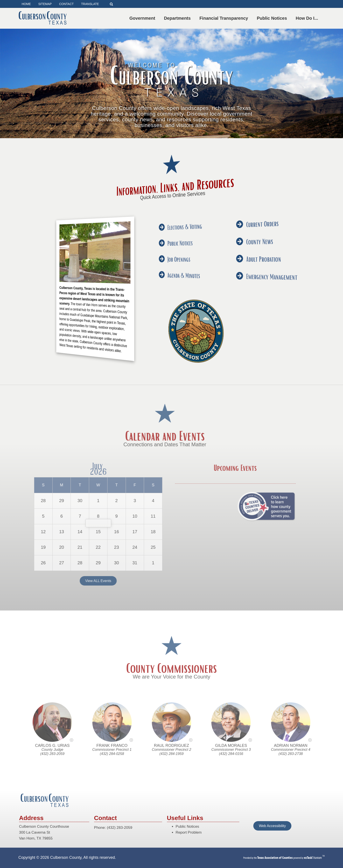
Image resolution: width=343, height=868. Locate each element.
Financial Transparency (225, 18)
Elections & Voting (172, 226)
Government (143, 18)
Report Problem (189, 832)
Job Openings (172, 259)
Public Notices (273, 18)
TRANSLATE (90, 4)
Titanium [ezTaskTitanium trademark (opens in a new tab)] (313, 858)
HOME (26, 4)
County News (174, 239)
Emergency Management (174, 279)
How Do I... (308, 18)
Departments (178, 18)
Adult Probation (174, 258)
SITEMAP (45, 4)
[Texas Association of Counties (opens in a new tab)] (275, 858)
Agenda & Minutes (172, 275)
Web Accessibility (272, 826)
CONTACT (66, 4)
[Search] (111, 4)
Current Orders (174, 220)
